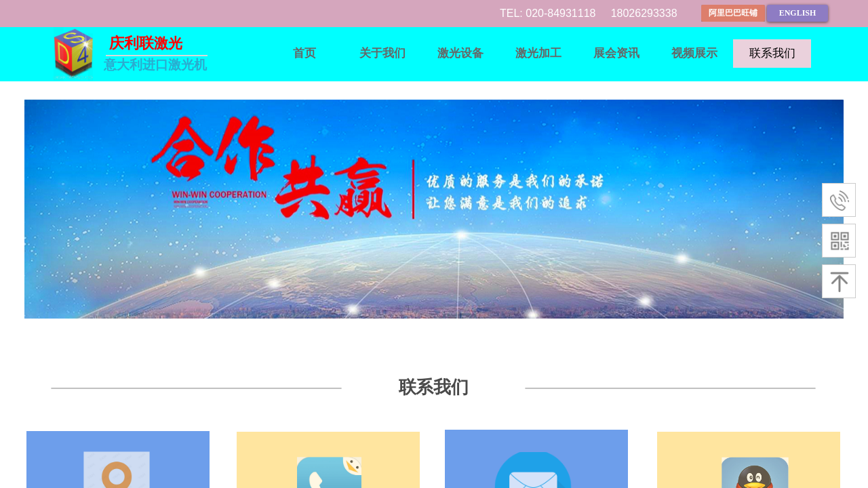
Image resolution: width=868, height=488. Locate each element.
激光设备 (460, 53)
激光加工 (538, 53)
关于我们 (382, 53)
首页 (304, 53)
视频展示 (694, 53)
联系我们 (772, 53)
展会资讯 (616, 53)
